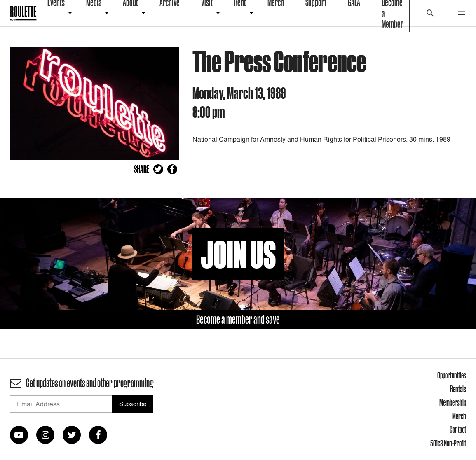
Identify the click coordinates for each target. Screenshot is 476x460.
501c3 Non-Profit (448, 443)
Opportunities (452, 375)
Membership (453, 402)
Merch (459, 416)
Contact (458, 430)
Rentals (458, 389)
